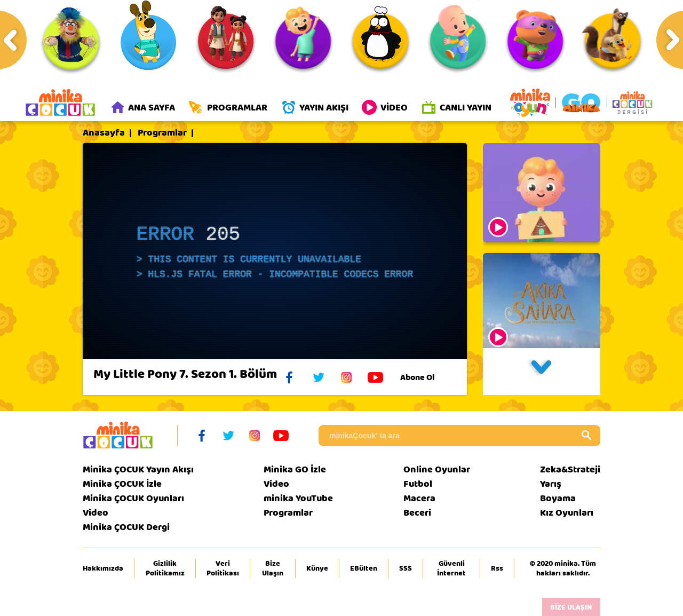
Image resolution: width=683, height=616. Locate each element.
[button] (542, 372)
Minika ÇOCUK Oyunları (133, 498)
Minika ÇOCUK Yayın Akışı (138, 469)
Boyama (558, 498)
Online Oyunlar (437, 469)
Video (96, 513)
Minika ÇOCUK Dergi (126, 527)
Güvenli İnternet (451, 568)
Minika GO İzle (295, 469)
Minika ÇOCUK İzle (122, 484)
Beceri (417, 513)
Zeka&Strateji (570, 469)
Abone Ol (426, 377)
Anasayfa (104, 133)
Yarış (551, 484)
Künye (317, 568)
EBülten (364, 568)
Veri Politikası (223, 568)
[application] (275, 251)
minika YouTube (298, 498)
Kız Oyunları (567, 513)
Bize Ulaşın (273, 568)
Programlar (162, 133)
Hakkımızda (103, 568)
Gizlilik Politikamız (165, 568)
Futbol (418, 484)
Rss (497, 568)
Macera (419, 498)
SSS (406, 568)
